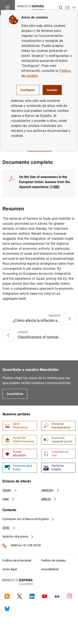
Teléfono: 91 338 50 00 (22, 545)
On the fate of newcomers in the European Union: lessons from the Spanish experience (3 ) (45, 182)
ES (70, 8)
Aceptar (52, 90)
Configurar (28, 90)
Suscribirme (15, 394)
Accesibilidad (50, 569)
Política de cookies (54, 560)
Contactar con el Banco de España (28, 519)
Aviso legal (10, 569)
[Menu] (7, 7)
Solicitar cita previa (18, 537)
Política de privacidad (17, 560)
